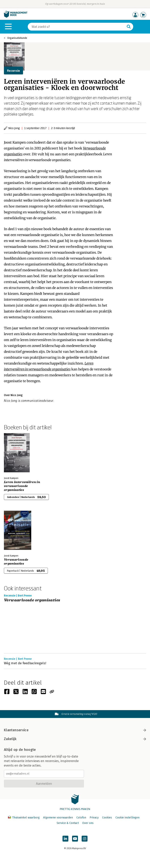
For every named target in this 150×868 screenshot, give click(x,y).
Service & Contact (68, 823)
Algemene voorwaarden (58, 818)
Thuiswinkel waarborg (24, 818)
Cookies (107, 818)
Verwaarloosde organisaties (16, 562)
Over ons (88, 823)
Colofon (81, 818)
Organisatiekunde (17, 38)
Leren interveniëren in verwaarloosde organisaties (22, 486)
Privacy (94, 818)
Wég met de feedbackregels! (25, 663)
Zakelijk (75, 739)
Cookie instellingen (127, 818)
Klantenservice (75, 730)
